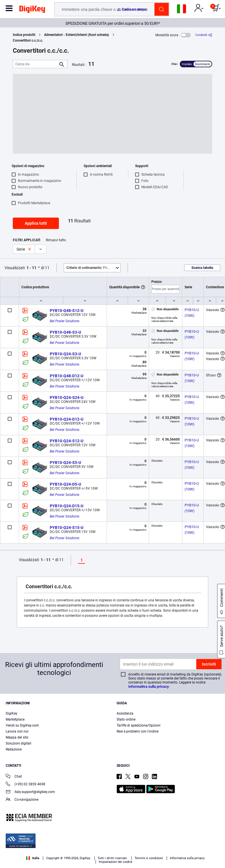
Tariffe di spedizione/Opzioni (139, 725)
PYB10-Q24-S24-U (67, 398)
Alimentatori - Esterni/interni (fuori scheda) (77, 35)
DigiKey (12, 713)
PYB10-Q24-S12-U (67, 441)
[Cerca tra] (36, 64)
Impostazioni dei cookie (115, 862)
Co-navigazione (22, 800)
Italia (33, 858)
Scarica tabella (202, 268)
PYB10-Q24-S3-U (65, 354)
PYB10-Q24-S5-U (65, 463)
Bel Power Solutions (65, 321)
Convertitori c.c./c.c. (28, 40)
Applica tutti (36, 223)
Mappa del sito (17, 737)
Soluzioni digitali (18, 743)
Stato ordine (126, 719)
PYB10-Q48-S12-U (67, 311)
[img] (32, 10)
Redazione (14, 749)
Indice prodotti (24, 35)
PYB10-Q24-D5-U (65, 484)
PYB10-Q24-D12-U (67, 419)
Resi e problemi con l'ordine (138, 731)
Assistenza (125, 713)
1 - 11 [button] (31, 268)
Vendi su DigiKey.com (22, 725)
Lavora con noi (17, 731)
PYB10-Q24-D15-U (67, 506)
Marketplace (15, 719)
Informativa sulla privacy (149, 687)
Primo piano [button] (93, 268)
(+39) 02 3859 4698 (25, 785)
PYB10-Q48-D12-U (67, 376)
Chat (14, 777)
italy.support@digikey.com (30, 792)
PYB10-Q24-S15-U (67, 528)
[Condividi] (204, 35)
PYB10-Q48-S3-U (65, 332)
